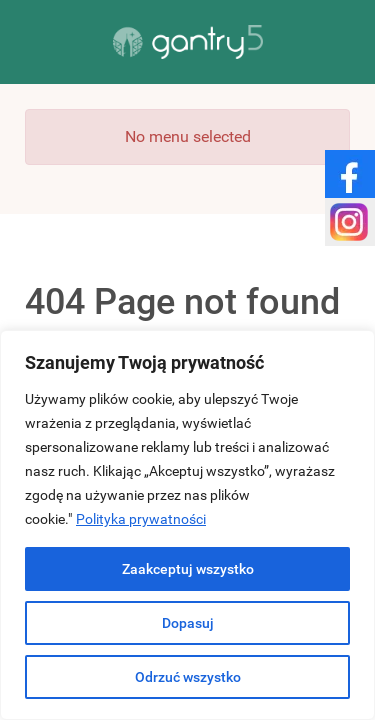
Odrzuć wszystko (188, 677)
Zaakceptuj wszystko (188, 569)
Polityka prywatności (141, 519)
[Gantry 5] (187, 42)
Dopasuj (188, 623)
